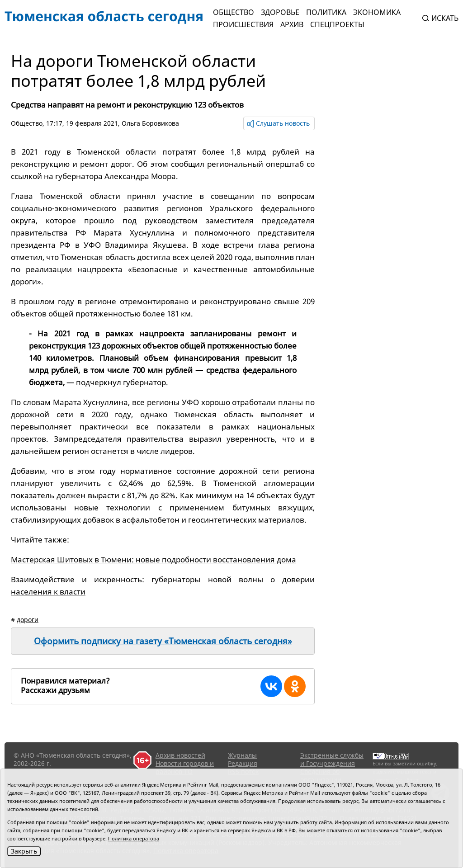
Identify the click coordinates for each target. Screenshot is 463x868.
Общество (234, 12)
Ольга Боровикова (150, 123)
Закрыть (24, 851)
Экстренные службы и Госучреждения (332, 759)
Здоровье (280, 12)
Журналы (242, 755)
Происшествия (243, 24)
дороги (28, 620)
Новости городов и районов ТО (185, 767)
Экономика (377, 12)
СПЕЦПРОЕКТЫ (337, 24)
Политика (326, 12)
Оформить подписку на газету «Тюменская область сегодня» (163, 641)
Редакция (243, 763)
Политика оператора (134, 838)
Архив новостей (180, 755)
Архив (292, 24)
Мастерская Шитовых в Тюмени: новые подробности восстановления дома (154, 559)
